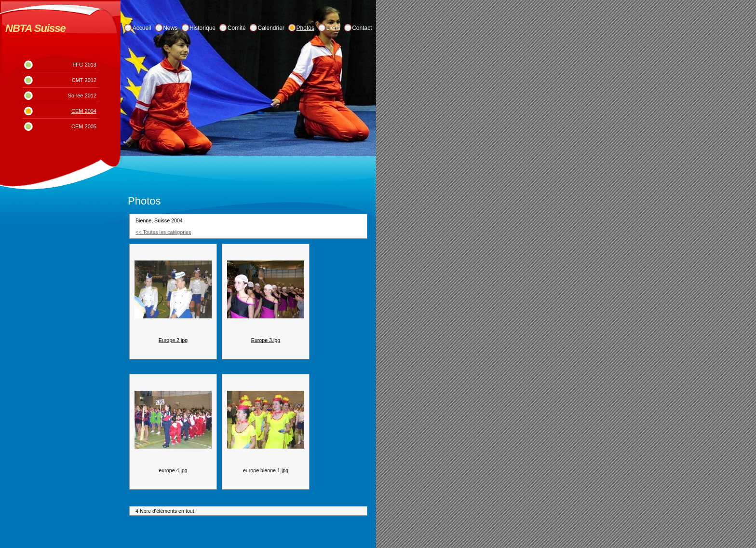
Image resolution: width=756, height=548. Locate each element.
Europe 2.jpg (173, 340)
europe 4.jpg (173, 470)
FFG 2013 (84, 65)
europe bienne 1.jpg (266, 470)
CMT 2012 (84, 80)
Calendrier (271, 28)
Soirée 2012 (82, 96)
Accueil (142, 28)
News (170, 28)
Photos (305, 28)
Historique (202, 28)
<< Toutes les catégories (163, 232)
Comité (237, 28)
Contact (362, 28)
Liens (333, 28)
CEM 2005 (84, 126)
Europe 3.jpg (266, 340)
